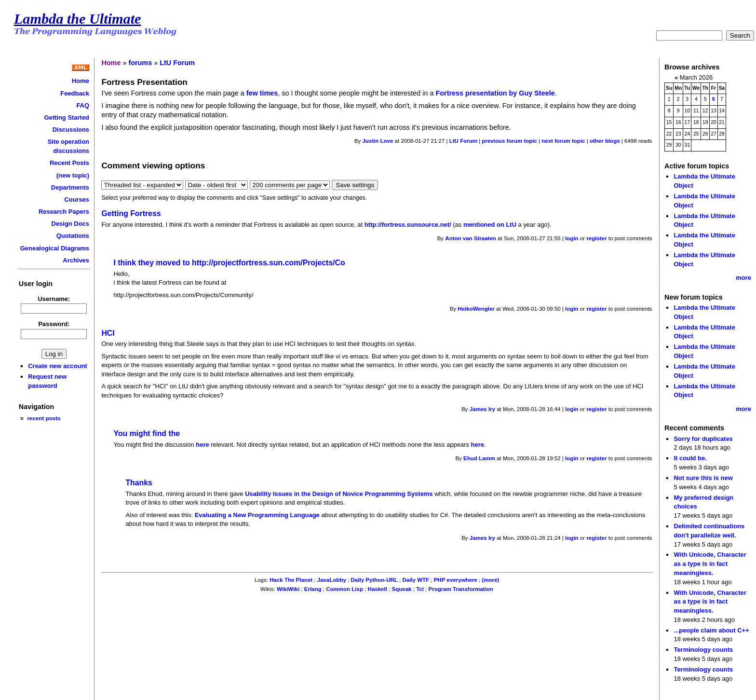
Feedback (75, 93)
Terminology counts (703, 650)
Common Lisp (344, 589)
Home (81, 81)
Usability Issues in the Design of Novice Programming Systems (339, 494)
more (743, 278)
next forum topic (563, 141)
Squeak (402, 589)
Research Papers (64, 212)
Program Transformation (461, 589)
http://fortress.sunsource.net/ (408, 225)
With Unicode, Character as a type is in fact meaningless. (710, 563)
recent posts (44, 418)
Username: (54, 299)
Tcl (420, 589)
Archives (76, 260)
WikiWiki (288, 589)
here (202, 445)
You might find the (147, 433)
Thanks (139, 483)
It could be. (690, 458)
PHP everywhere (456, 580)
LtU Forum (177, 63)
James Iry (482, 409)
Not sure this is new (703, 478)
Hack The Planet (291, 580)
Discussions (71, 130)
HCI (108, 333)
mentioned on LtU (490, 225)
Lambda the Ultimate (78, 19)
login (572, 238)
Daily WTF (416, 580)
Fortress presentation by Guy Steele (495, 93)
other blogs (605, 141)
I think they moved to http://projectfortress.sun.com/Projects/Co (229, 263)
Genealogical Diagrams (55, 248)
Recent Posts (69, 163)
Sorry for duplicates (703, 439)
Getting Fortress (131, 213)
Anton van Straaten (471, 238)
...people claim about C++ (711, 630)
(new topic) (73, 175)
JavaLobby (332, 580)
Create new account (57, 366)
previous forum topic (509, 141)
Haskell (378, 589)
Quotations (73, 236)
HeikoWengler (476, 309)
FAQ (83, 105)
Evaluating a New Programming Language (257, 515)
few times (262, 93)
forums (140, 63)
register (596, 238)
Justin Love (378, 141)
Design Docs (70, 224)
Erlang (313, 589)
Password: (54, 324)
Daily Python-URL (374, 580)
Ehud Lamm (479, 458)
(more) (490, 580)
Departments (70, 187)
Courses (77, 199)
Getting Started (67, 117)
